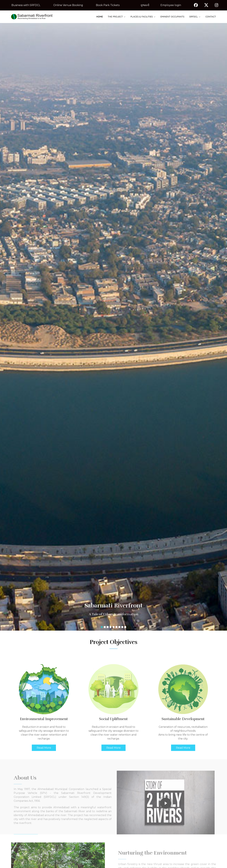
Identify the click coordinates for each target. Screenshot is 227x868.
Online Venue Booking (68, 5)
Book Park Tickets (108, 5)
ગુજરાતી (145, 5)
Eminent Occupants (172, 17)
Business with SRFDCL (26, 5)
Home (100, 17)
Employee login (171, 5)
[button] (17, 327)
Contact (211, 17)
